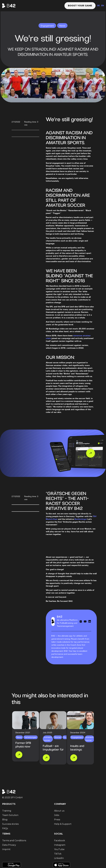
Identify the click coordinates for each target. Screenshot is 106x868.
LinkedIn (59, 858)
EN (103, 6)
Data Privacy (9, 845)
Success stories (10, 824)
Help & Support (63, 824)
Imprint (6, 849)
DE (98, 6)
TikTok (58, 854)
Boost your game (80, 6)
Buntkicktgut (81, 519)
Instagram (60, 845)
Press (57, 820)
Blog (5, 820)
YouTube (59, 849)
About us (59, 811)
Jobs (57, 815)
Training (7, 811)
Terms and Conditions (14, 841)
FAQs (5, 828)
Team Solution (10, 815)
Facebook (60, 841)
